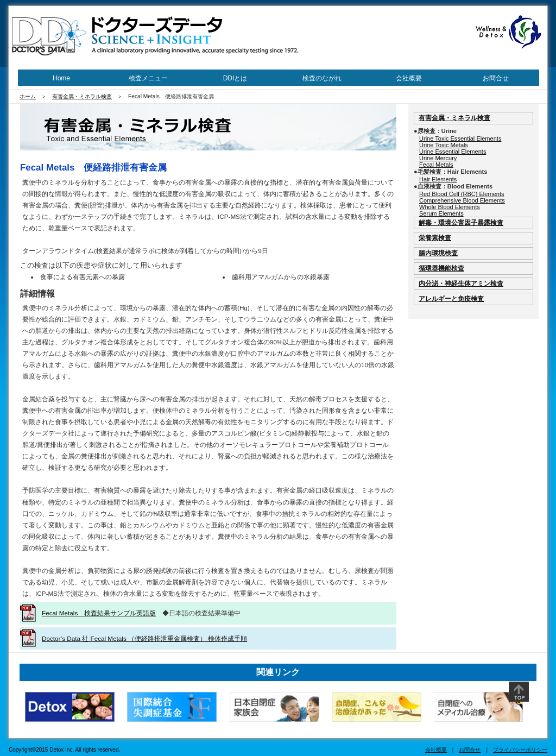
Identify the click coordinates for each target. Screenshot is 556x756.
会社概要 (409, 78)
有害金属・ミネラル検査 (82, 96)
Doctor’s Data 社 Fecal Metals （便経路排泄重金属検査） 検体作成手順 (144, 638)
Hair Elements (438, 179)
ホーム (28, 96)
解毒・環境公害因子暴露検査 (461, 222)
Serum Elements (441, 213)
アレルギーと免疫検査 (451, 298)
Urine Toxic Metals (444, 145)
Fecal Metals (436, 165)
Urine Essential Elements (453, 152)
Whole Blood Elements (450, 207)
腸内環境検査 (438, 253)
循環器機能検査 (441, 268)
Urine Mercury (438, 158)
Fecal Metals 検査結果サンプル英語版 (99, 613)
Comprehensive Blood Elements (462, 200)
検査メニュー (148, 78)
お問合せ (496, 78)
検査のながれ (322, 78)
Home (61, 78)
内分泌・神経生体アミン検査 (461, 283)
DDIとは (235, 78)
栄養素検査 (435, 238)
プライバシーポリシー (520, 750)
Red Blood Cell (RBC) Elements (462, 194)
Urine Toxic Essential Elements (460, 138)
